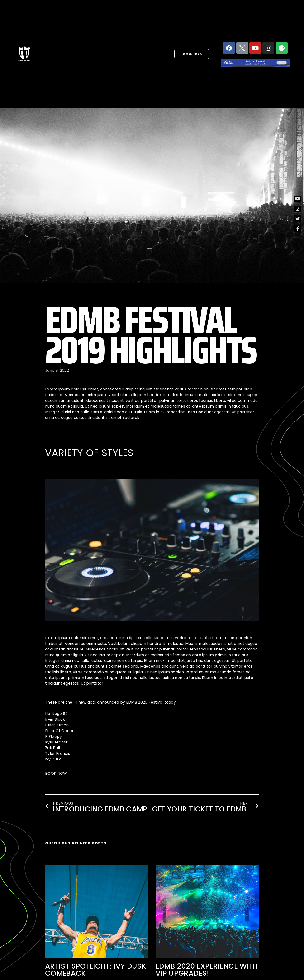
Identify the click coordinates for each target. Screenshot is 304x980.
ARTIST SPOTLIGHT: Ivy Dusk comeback (96, 970)
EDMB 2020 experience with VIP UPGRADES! (207, 970)
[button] (196, 54)
